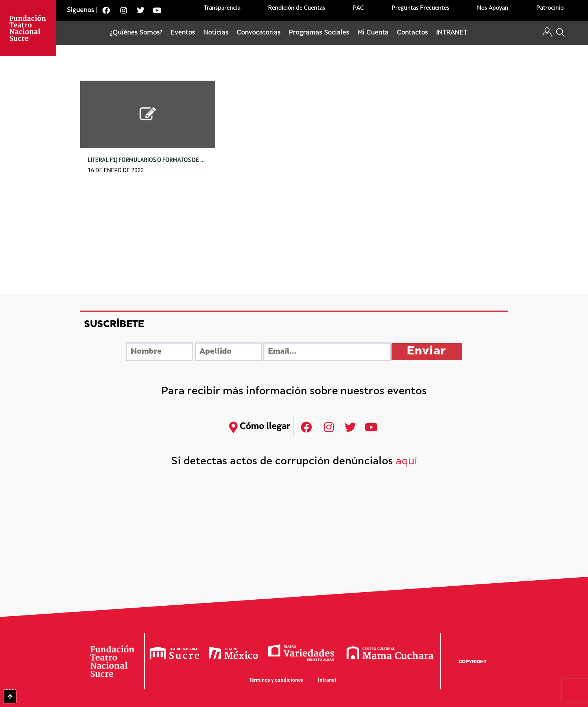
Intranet (327, 681)
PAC (358, 8)
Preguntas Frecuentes (420, 8)
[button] (561, 33)
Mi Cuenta (373, 33)
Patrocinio (550, 8)
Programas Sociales (319, 33)
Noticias (216, 33)
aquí (406, 462)
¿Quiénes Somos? (136, 33)
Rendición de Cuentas (297, 8)
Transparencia (222, 8)
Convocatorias (259, 33)
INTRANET (452, 33)
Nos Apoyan (493, 8)
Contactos (412, 33)
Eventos (183, 33)
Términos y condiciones (276, 681)
